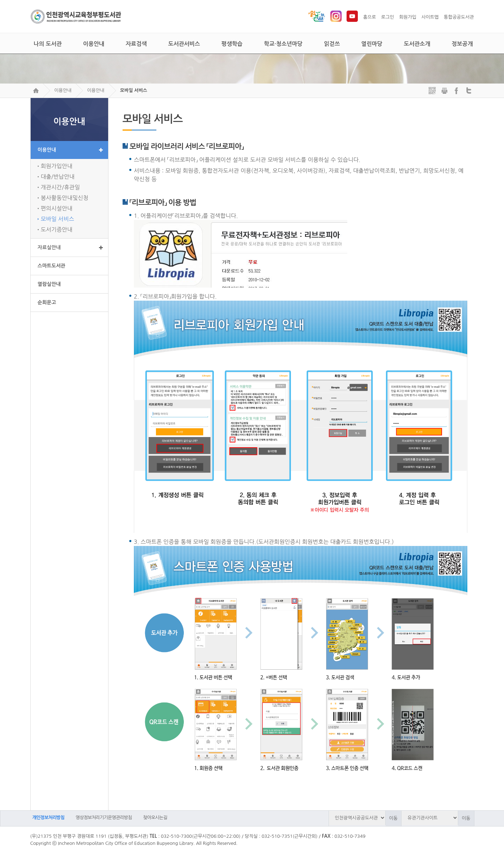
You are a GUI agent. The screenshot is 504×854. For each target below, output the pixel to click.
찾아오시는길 (155, 818)
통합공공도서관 (459, 17)
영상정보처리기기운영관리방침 (104, 818)
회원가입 (408, 17)
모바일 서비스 (134, 90)
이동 (393, 818)
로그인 (388, 17)
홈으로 (370, 17)
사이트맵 (430, 17)
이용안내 (63, 90)
